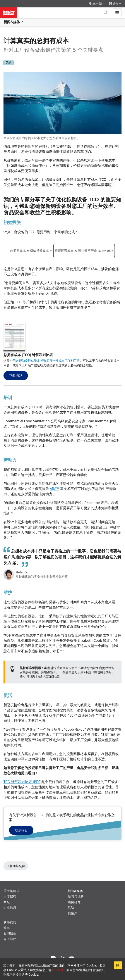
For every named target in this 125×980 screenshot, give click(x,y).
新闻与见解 (16, 866)
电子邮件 (10, 939)
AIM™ (54, 489)
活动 (71, 907)
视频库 (73, 913)
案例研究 (74, 902)
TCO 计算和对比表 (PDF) (22, 782)
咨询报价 (10, 933)
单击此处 (57, 970)
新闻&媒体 (14, 22)
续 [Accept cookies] (118, 965)
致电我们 (96, 4)
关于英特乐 (12, 891)
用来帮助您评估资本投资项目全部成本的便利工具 (46, 361)
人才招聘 (10, 896)
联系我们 (21, 830)
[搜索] (105, 13)
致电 (7, 928)
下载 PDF (16, 375)
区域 (7, 902)
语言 (115, 4)
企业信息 (10, 907)
